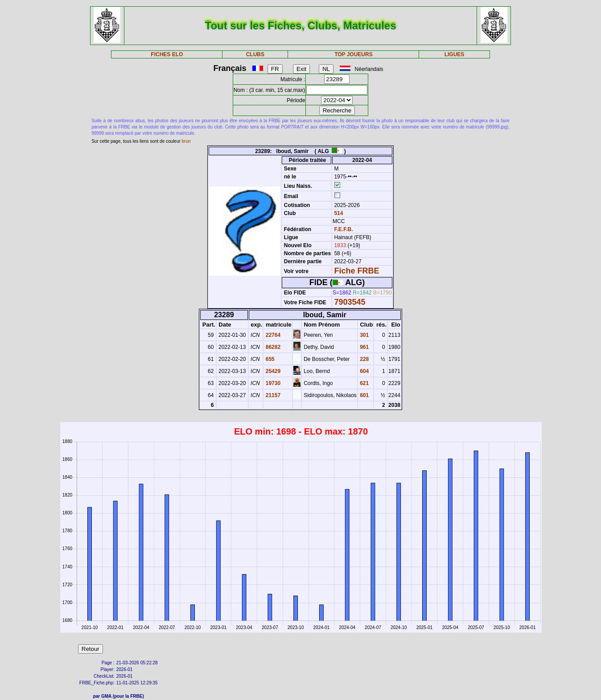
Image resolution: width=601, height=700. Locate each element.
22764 (272, 335)
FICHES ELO (167, 54)
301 (364, 335)
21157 (272, 395)
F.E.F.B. (343, 229)
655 (269, 359)
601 (364, 395)
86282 (272, 347)
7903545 (350, 302)
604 (364, 371)
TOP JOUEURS (354, 54)
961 (364, 347)
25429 (272, 371)
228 (364, 359)
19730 (272, 383)
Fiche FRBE (356, 271)
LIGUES (455, 54)
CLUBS (255, 54)
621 (364, 383)
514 (338, 213)
